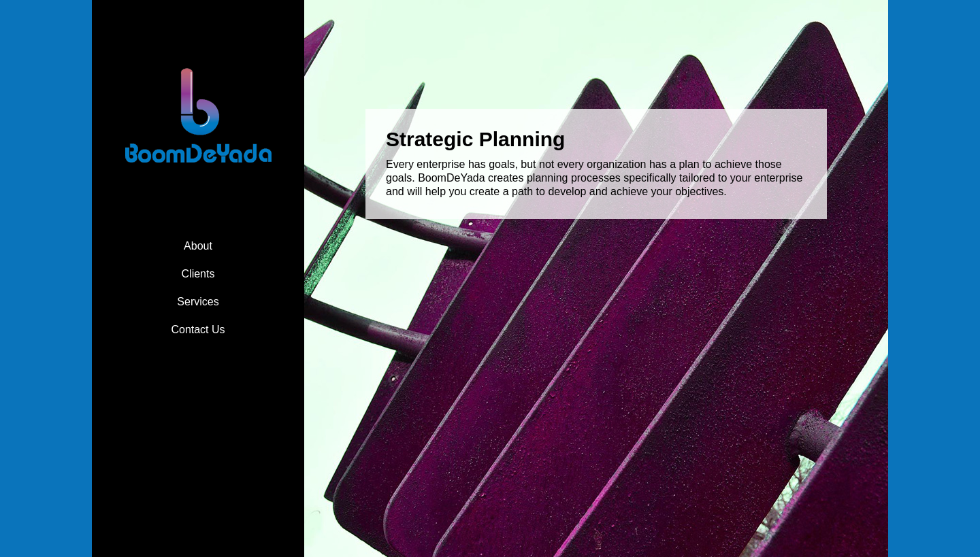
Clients (198, 274)
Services (198, 302)
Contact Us (198, 330)
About (198, 246)
